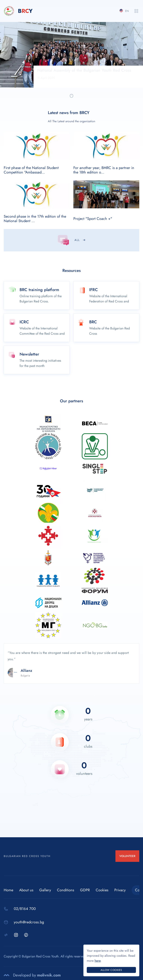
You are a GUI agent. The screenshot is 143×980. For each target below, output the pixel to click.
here (98, 961)
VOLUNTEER (127, 856)
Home (8, 890)
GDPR (85, 890)
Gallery (45, 890)
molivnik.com (49, 975)
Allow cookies (111, 970)
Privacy (120, 890)
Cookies (102, 890)
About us (26, 890)
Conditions (66, 890)
